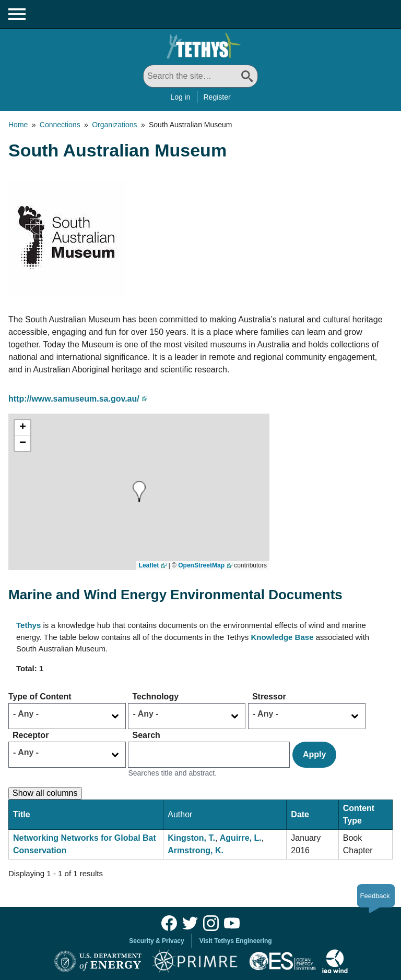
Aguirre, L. (241, 838)
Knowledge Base (282, 637)
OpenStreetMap (201, 565)
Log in (180, 97)
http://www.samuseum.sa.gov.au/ (74, 399)
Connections (60, 125)
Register (217, 97)
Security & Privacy (156, 941)
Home (18, 125)
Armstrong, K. (196, 850)
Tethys (28, 625)
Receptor (31, 735)
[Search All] (200, 76)
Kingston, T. (191, 838)
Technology (155, 697)
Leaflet (149, 565)
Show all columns (45, 793)
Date (300, 814)
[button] (139, 492)
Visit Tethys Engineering (236, 941)
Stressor (269, 697)
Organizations (114, 125)
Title (22, 814)
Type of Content (40, 697)
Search (146, 735)
